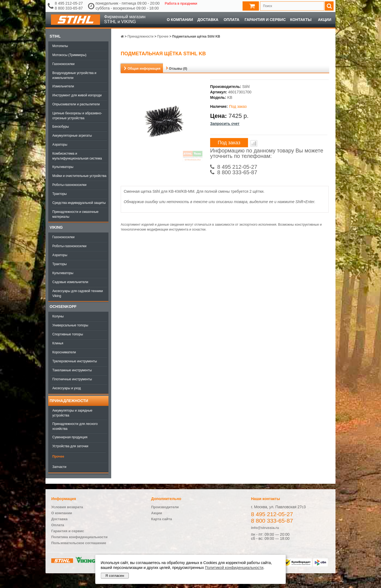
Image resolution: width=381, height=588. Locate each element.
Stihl (55, 36)
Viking (56, 227)
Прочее (58, 457)
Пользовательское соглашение (79, 543)
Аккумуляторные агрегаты (72, 136)
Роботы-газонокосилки (69, 185)
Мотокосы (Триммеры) (69, 55)
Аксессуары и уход (67, 388)
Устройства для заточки (70, 446)
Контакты (301, 20)
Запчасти (59, 467)
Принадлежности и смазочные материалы (75, 214)
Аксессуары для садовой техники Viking (78, 293)
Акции (324, 20)
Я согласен (115, 576)
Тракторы (60, 194)
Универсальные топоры (70, 325)
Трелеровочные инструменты (75, 361)
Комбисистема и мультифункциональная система (77, 156)
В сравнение (254, 143)
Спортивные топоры (68, 334)
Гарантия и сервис (265, 20)
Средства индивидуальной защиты (79, 203)
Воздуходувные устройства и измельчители (74, 75)
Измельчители (63, 86)
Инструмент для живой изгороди (77, 95)
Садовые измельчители (70, 282)
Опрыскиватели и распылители (76, 104)
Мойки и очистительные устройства (79, 176)
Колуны (58, 316)
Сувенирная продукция (70, 437)
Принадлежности (69, 401)
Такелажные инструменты (72, 370)
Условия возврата (67, 507)
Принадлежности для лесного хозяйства (75, 426)
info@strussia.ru (265, 528)
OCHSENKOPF (63, 307)
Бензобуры (61, 127)
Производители (165, 507)
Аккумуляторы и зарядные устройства (72, 413)
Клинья (58, 343)
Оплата (231, 20)
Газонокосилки (63, 64)
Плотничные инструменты (72, 379)
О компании (180, 20)
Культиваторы (63, 167)
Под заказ (229, 143)
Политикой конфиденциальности (234, 568)
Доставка (208, 20)
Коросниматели (64, 352)
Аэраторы (60, 145)
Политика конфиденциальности (79, 537)
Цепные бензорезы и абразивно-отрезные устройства (77, 116)
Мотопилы (60, 46)
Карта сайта (162, 519)
